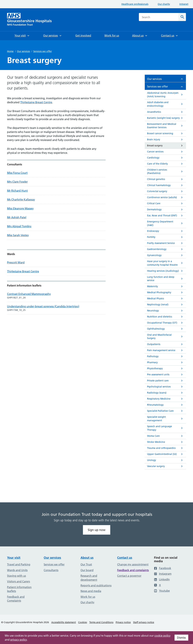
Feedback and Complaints (16, 599)
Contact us (125, 558)
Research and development (89, 578)
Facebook (163, 568)
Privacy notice (123, 622)
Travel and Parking (19, 564)
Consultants (51, 570)
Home (10, 51)
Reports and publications (96, 585)
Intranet (184, 4)
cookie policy (162, 636)
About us (87, 558)
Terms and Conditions (101, 622)
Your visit (14, 558)
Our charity (164, 4)
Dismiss (181, 638)
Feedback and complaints (133, 570)
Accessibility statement (64, 622)
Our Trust (86, 564)
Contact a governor (129, 576)
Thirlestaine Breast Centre (36, 102)
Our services (23, 51)
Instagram (163, 574)
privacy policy (19, 640)
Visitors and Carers (18, 581)
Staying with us (16, 576)
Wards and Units (17, 570)
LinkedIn (162, 579)
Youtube (162, 591)
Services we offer (43, 51)
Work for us (88, 597)
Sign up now (97, 530)
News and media (91, 591)
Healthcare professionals (135, 4)
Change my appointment (133, 564)
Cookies (83, 622)
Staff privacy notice (144, 622)
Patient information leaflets (19, 589)
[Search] (182, 17)
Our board (87, 570)
